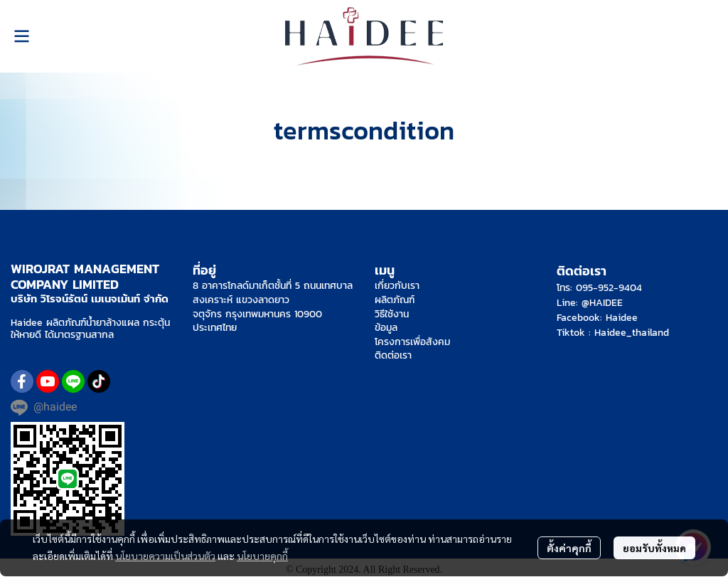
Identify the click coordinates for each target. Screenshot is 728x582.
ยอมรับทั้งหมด (654, 548)
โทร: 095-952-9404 (599, 288)
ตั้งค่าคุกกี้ (569, 548)
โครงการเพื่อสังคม (412, 342)
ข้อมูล (386, 328)
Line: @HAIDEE (590, 303)
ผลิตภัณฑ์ (395, 300)
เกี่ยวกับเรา (397, 286)
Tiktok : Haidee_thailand (613, 333)
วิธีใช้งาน (392, 314)
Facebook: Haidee (597, 318)
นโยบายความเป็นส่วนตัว (165, 556)
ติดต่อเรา (393, 355)
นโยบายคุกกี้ (262, 556)
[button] (711, 36)
